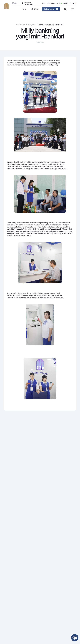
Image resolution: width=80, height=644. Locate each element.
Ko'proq (14, 3)
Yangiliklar (32, 25)
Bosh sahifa (20, 25)
